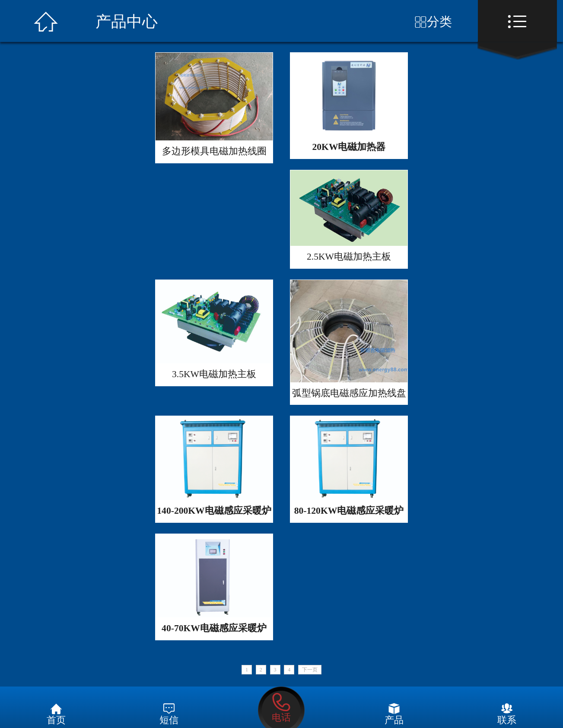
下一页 (310, 670)
